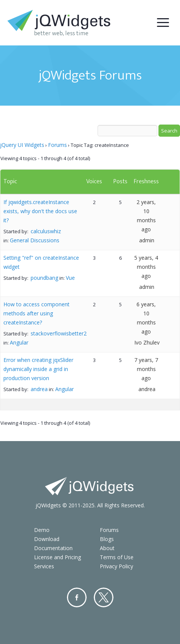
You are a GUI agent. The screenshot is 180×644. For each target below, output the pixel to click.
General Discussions (35, 240)
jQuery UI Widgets (22, 145)
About (107, 548)
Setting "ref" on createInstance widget (41, 262)
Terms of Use (117, 557)
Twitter (104, 597)
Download (47, 539)
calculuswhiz (46, 231)
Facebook (77, 597)
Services (44, 566)
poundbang (44, 278)
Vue (70, 278)
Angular (19, 342)
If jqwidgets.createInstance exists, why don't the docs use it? (40, 211)
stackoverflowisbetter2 (59, 333)
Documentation (53, 548)
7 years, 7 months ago (146, 369)
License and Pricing (57, 557)
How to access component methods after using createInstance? (36, 313)
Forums (57, 145)
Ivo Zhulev (147, 342)
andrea (39, 389)
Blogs (107, 539)
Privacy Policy (116, 566)
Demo (42, 530)
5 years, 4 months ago (146, 267)
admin (147, 240)
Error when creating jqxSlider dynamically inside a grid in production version (38, 369)
